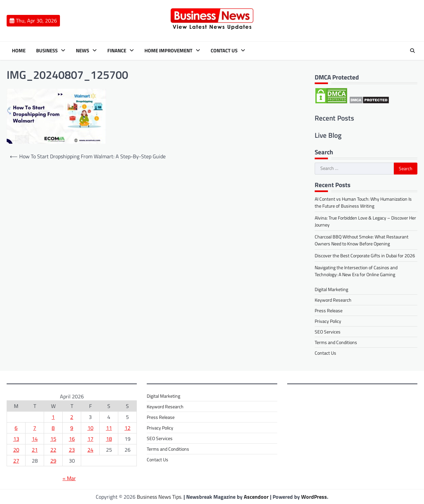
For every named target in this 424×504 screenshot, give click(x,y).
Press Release (329, 310)
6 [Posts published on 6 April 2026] (16, 428)
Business (47, 51)
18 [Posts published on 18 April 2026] (109, 439)
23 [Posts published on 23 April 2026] (72, 450)
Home (19, 51)
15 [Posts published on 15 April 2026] (53, 439)
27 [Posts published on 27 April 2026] (16, 461)
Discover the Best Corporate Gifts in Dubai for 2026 (365, 255)
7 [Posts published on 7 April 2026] (35, 428)
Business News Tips (159, 497)
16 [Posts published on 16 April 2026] (72, 439)
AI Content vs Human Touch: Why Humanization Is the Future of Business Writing (363, 202)
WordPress (314, 497)
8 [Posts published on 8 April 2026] (53, 428)
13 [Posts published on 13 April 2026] (16, 439)
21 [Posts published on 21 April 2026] (35, 450)
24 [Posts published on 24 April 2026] (90, 450)
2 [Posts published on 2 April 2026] (72, 417)
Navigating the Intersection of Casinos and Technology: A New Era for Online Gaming (356, 271)
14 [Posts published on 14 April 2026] (35, 439)
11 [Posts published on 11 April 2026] (109, 428)
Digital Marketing (331, 289)
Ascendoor (256, 497)
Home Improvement (168, 51)
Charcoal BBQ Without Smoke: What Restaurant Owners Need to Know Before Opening (362, 240)
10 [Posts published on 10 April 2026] (90, 428)
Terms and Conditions (336, 342)
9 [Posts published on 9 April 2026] (72, 428)
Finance (117, 51)
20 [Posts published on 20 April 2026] (16, 450)
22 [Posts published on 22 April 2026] (53, 450)
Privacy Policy (328, 321)
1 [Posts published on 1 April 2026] (53, 417)
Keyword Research (333, 300)
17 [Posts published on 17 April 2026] (90, 439)
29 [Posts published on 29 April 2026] (53, 461)
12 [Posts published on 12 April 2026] (128, 428)
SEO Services (328, 332)
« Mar (69, 478)
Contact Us (224, 51)
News (82, 51)
